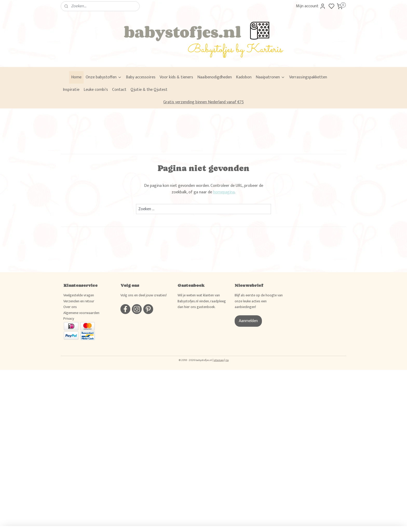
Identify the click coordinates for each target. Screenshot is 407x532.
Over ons (70, 307)
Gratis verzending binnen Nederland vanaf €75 (203, 102)
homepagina (224, 192)
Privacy (69, 319)
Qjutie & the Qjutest (149, 90)
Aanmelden (248, 321)
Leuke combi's (96, 90)
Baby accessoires (141, 77)
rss (227, 360)
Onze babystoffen (104, 77)
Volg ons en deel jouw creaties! (144, 295)
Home (76, 77)
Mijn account (311, 6)
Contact (119, 90)
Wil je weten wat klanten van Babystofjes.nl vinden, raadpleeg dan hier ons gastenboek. (202, 301)
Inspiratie (71, 90)
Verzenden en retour (79, 301)
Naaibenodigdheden (215, 77)
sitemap (219, 360)
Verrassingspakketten (308, 77)
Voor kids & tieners (176, 77)
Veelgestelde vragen (79, 295)
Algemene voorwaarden (81, 313)
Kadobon (244, 77)
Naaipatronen (270, 77)
